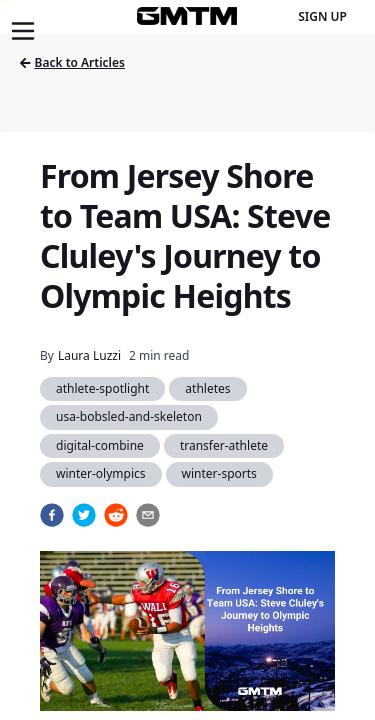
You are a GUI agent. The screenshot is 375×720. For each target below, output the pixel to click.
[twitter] (84, 515)
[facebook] (52, 515)
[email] (148, 515)
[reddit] (116, 515)
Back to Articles (72, 62)
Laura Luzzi (89, 355)
